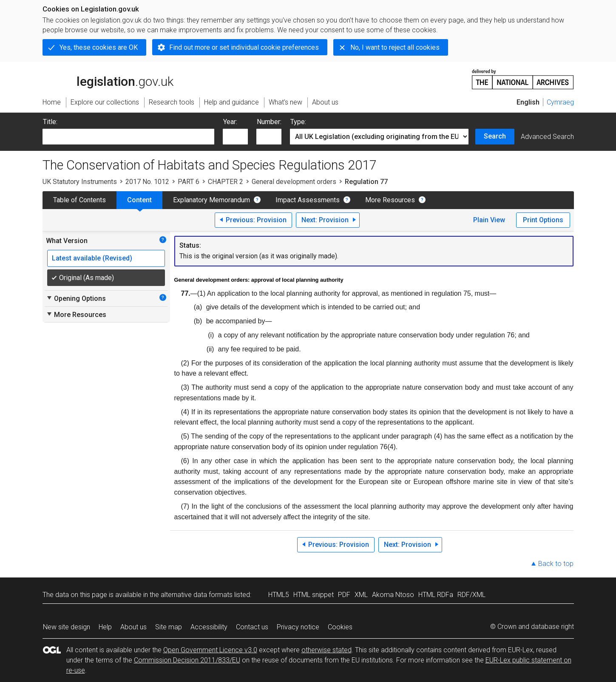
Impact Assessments (308, 200)
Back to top (556, 564)
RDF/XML (471, 595)
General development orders (294, 182)
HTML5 (279, 595)
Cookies (340, 627)
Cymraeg (560, 102)
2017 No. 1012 (147, 182)
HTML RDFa (436, 595)
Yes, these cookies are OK (99, 47)
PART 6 (189, 182)
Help (105, 627)
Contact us (252, 627)
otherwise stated (326, 650)
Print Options (543, 220)
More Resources (390, 200)
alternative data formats (197, 595)
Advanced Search (547, 137)
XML (361, 595)
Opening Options (76, 298)
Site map (169, 627)
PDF (344, 595)
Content (139, 200)
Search (495, 136)
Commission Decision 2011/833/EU (187, 660)
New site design (67, 627)
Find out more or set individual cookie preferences (244, 47)
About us (133, 627)
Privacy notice (298, 627)
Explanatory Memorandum (211, 200)
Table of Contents (79, 200)
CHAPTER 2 (226, 182)
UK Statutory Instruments (80, 182)
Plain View (489, 220)
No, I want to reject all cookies (395, 47)
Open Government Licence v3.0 (210, 650)
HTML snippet (314, 595)
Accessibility (209, 627)
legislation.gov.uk (108, 79)
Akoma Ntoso (393, 595)
